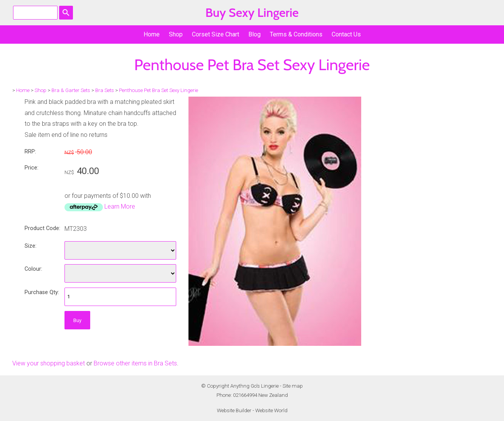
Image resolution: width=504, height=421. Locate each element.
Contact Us (346, 34)
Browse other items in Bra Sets (135, 363)
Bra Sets (105, 90)
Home (152, 34)
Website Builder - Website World (252, 410)
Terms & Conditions (296, 34)
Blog (254, 34)
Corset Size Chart (216, 34)
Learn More (120, 206)
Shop (176, 34)
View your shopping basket (49, 363)
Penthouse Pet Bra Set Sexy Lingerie (159, 90)
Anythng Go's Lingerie (254, 386)
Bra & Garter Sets (71, 90)
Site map (293, 386)
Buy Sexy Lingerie (252, 12)
